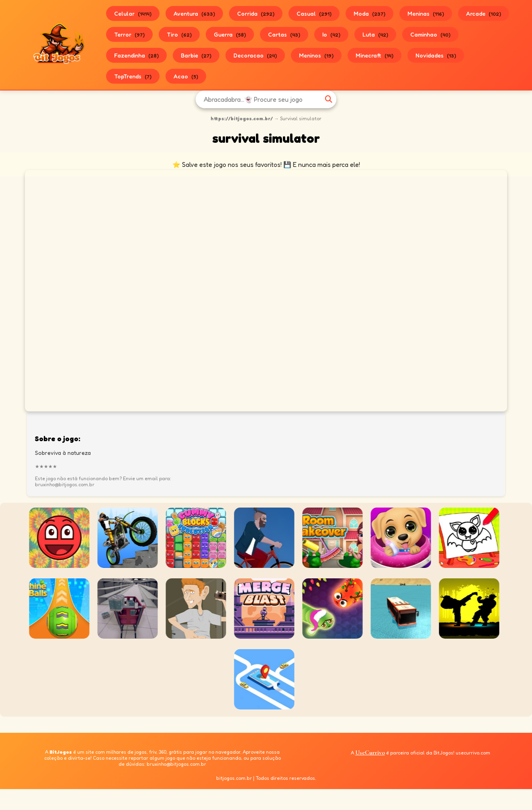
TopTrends (133, 76)
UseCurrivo (370, 752)
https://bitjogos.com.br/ (242, 118)
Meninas (426, 13)
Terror (129, 34)
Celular (133, 13)
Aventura (194, 13)
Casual (314, 13)
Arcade (484, 13)
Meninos (316, 55)
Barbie (196, 55)
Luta (375, 34)
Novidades (436, 55)
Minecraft (374, 55)
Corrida (256, 13)
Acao (186, 76)
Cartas (284, 34)
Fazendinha (136, 55)
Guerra (230, 34)
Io (331, 34)
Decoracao (255, 55)
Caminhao (430, 34)
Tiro (179, 34)
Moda (369, 13)
